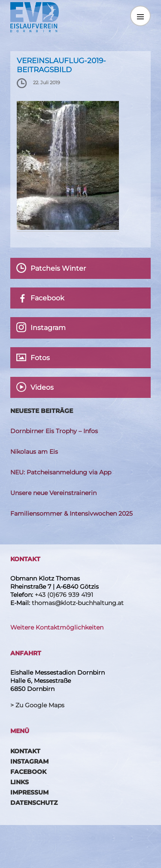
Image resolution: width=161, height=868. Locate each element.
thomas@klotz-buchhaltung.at (78, 603)
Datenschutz (34, 803)
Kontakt (25, 751)
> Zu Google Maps (37, 705)
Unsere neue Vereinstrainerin (53, 493)
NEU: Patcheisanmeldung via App (61, 472)
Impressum (29, 792)
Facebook (28, 772)
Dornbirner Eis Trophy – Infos (54, 431)
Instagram (29, 761)
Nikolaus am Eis (34, 452)
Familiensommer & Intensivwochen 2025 (71, 513)
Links (20, 782)
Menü (140, 16)
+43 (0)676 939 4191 (64, 595)
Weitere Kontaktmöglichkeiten (57, 627)
